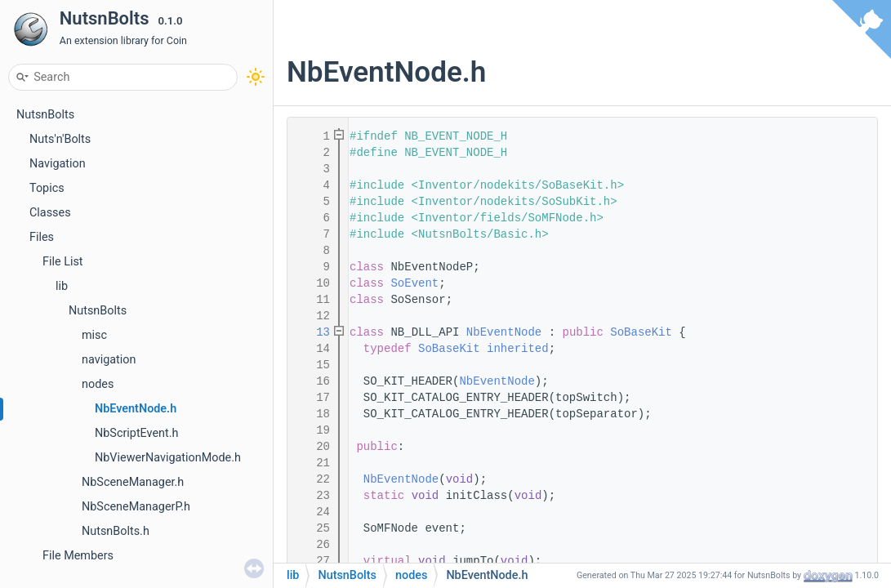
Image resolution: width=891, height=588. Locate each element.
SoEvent (414, 283)
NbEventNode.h (136, 409)
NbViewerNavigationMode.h (168, 458)
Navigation (58, 164)
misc (94, 335)
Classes (50, 213)
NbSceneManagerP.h (136, 507)
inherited (518, 349)
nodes (98, 384)
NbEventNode (504, 332)
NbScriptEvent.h (136, 433)
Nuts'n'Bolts (60, 139)
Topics (47, 188)
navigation (109, 360)
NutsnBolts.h (116, 531)
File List (63, 262)
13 (313, 332)
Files (42, 237)
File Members (78, 556)
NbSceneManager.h (133, 482)
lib (62, 286)
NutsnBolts (45, 115)
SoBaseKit (641, 332)
